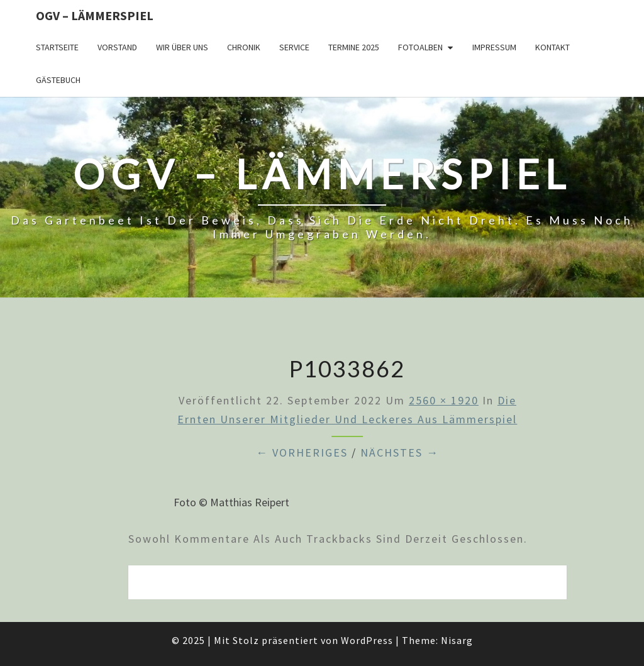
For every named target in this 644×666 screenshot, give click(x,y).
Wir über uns (182, 47)
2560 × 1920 (444, 400)
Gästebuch (58, 80)
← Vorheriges (302, 452)
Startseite (57, 47)
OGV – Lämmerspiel (95, 15)
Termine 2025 (354, 47)
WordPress (367, 640)
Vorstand (117, 47)
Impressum (494, 47)
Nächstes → (400, 452)
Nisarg (457, 640)
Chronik (244, 47)
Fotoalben (420, 47)
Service (294, 47)
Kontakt (552, 47)
